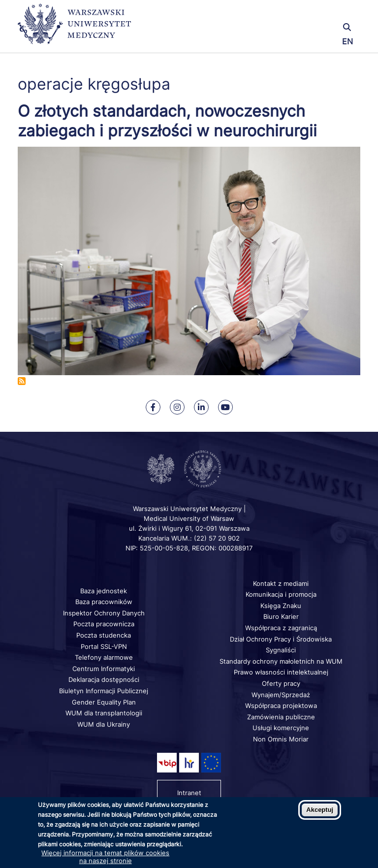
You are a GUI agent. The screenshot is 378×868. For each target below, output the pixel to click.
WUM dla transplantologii (104, 713)
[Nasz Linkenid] (201, 407)
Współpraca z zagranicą (281, 628)
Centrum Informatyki (104, 669)
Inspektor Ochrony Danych (104, 613)
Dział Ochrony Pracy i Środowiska (281, 639)
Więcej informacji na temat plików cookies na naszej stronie (105, 857)
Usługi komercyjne (281, 728)
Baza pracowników (104, 602)
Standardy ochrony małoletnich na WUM (281, 661)
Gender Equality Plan (104, 702)
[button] (303, 14)
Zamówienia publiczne (281, 717)
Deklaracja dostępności (104, 679)
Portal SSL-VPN (104, 646)
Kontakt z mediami (281, 583)
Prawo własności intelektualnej (281, 672)
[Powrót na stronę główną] (74, 28)
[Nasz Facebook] (153, 407)
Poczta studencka (104, 635)
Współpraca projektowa (281, 706)
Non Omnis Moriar (281, 739)
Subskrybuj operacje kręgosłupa (22, 381)
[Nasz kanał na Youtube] (225, 407)
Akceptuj (320, 810)
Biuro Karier (281, 616)
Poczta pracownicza (104, 624)
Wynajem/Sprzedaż (281, 695)
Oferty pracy (281, 683)
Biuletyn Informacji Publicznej (104, 691)
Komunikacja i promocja (281, 594)
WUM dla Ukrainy (104, 724)
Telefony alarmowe (104, 657)
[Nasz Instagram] (177, 407)
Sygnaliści (281, 650)
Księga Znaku (281, 606)
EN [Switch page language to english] (347, 41)
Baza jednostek (104, 591)
